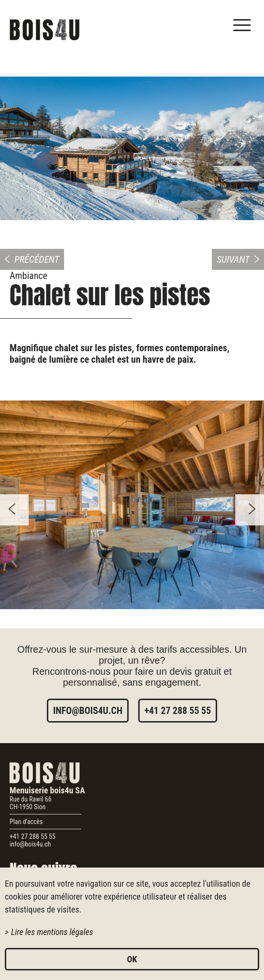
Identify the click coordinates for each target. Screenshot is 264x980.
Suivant (233, 259)
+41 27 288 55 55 (178, 711)
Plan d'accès (26, 822)
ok (132, 959)
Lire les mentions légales (52, 932)
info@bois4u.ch (88, 711)
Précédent (37, 259)
